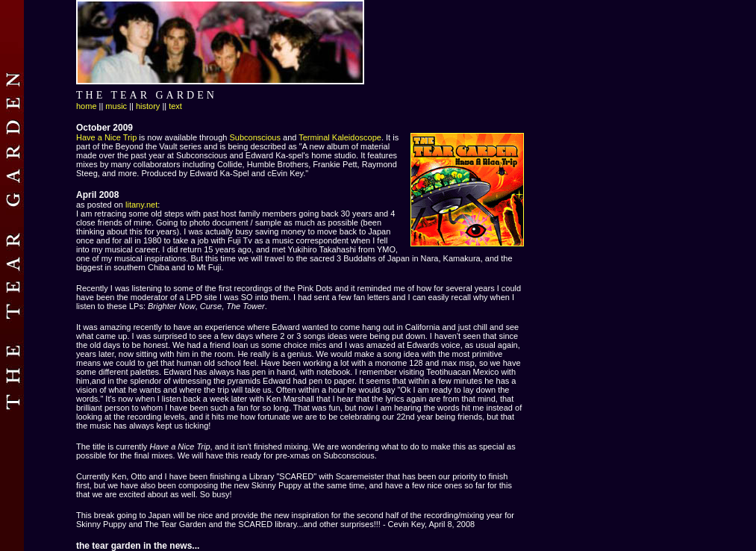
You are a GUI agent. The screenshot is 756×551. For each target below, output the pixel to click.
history (148, 106)
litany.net (141, 205)
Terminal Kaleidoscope (340, 137)
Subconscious (255, 137)
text (175, 106)
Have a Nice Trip (106, 137)
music (116, 106)
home (87, 106)
